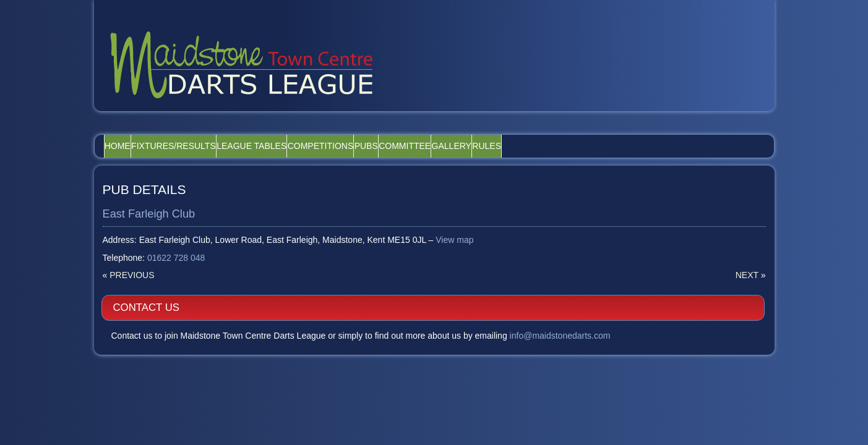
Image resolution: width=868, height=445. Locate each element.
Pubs (443, 132)
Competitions (380, 132)
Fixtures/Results (200, 132)
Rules (615, 132)
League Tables (294, 132)
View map (455, 226)
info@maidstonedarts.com (666, 225)
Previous (132, 261)
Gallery (562, 132)
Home (126, 132)
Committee (499, 132)
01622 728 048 (177, 244)
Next (527, 261)
